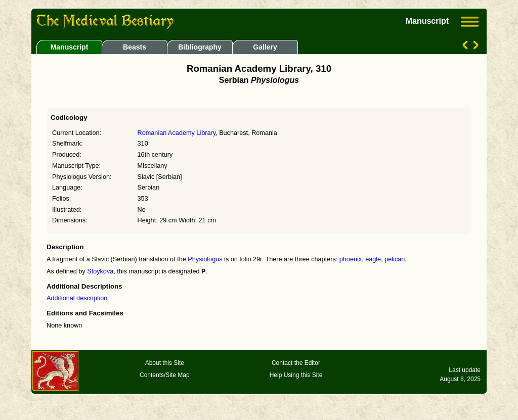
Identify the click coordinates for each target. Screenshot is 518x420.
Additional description (77, 298)
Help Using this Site (296, 375)
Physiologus (205, 259)
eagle (373, 259)
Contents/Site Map (165, 375)
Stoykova (100, 271)
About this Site (165, 363)
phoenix (351, 259)
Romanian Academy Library (177, 133)
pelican (395, 259)
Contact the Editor (296, 363)
